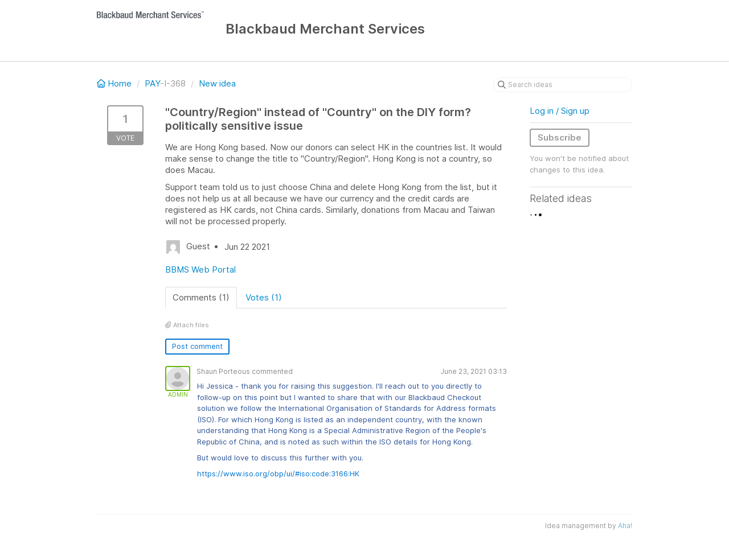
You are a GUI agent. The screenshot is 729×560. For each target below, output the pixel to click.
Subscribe (560, 137)
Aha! (625, 526)
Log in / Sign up (560, 111)
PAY (152, 83)
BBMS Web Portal (200, 269)
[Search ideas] (563, 85)
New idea (217, 83)
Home (115, 83)
